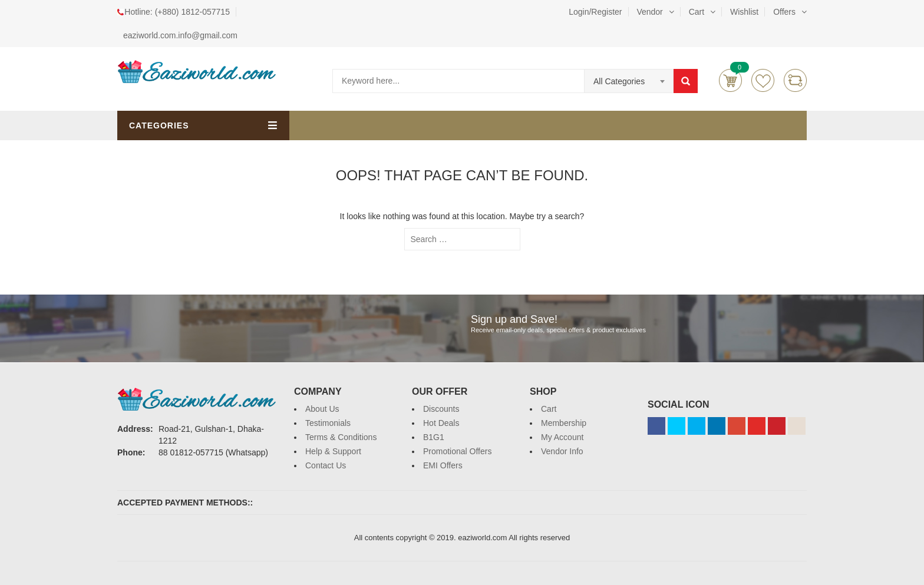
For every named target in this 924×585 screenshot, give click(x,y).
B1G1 (434, 437)
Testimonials (328, 423)
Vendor (649, 12)
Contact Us (326, 465)
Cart (697, 12)
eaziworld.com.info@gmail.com (180, 35)
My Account (562, 437)
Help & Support (333, 451)
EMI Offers (443, 465)
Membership (564, 423)
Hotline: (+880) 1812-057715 (177, 12)
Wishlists (763, 80)
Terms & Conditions (341, 437)
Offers (784, 12)
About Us (322, 409)
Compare (795, 80)
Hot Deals (441, 423)
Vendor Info (562, 451)
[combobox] (629, 81)
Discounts (441, 409)
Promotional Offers (457, 451)
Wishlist (744, 12)
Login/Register (595, 12)
